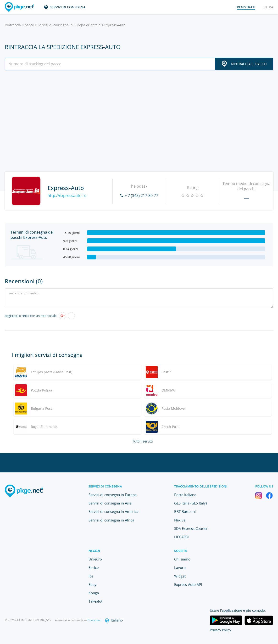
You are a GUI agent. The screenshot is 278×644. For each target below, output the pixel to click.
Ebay (92, 584)
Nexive (180, 520)
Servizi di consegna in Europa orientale (69, 25)
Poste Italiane (185, 495)
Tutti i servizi (143, 441)
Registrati (11, 316)
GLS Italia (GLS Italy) (190, 503)
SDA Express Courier (191, 528)
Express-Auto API (188, 584)
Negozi (94, 551)
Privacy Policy (220, 630)
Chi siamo (182, 559)
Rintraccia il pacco (19, 25)
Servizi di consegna (68, 7)
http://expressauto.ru (67, 196)
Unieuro (95, 559)
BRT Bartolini (185, 511)
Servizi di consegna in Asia (110, 503)
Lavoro (180, 567)
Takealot (95, 601)
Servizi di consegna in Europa (113, 495)
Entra (268, 7)
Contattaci (94, 620)
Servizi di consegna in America (113, 511)
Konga (94, 593)
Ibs (91, 576)
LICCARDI (182, 537)
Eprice (94, 567)
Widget (180, 576)
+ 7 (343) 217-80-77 (141, 196)
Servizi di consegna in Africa (111, 520)
